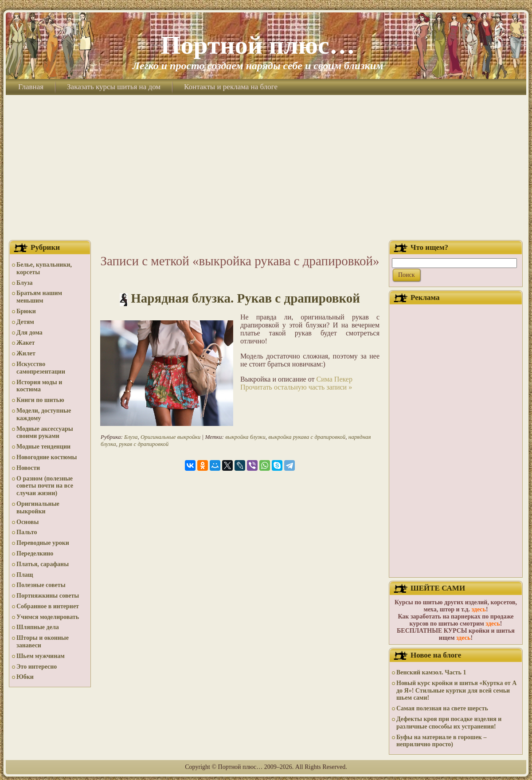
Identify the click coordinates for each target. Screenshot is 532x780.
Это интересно (37, 667)
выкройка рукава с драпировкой (307, 437)
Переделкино (35, 553)
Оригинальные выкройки (38, 508)
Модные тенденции (43, 447)
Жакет (25, 343)
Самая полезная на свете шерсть (442, 708)
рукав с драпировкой (144, 444)
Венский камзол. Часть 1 (431, 672)
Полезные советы (41, 585)
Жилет (26, 353)
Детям (25, 322)
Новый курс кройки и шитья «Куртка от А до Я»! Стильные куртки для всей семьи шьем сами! (456, 691)
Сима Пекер (334, 379)
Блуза (25, 283)
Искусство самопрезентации (41, 368)
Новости (28, 468)
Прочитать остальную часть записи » (296, 387)
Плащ (25, 575)
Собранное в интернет (48, 606)
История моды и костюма (39, 386)
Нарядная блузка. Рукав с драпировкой (245, 298)
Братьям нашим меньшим (39, 297)
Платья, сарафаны (43, 564)
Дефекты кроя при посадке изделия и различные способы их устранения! (449, 723)
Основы (27, 522)
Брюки (26, 311)
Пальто (27, 532)
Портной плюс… (258, 45)
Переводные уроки (43, 543)
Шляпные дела (38, 627)
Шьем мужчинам (41, 656)
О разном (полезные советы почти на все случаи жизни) (45, 486)
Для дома (29, 333)
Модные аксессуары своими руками (45, 433)
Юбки (25, 677)
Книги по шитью (40, 400)
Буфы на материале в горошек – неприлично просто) (441, 741)
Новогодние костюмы (47, 457)
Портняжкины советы (48, 596)
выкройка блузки (245, 437)
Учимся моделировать (48, 617)
